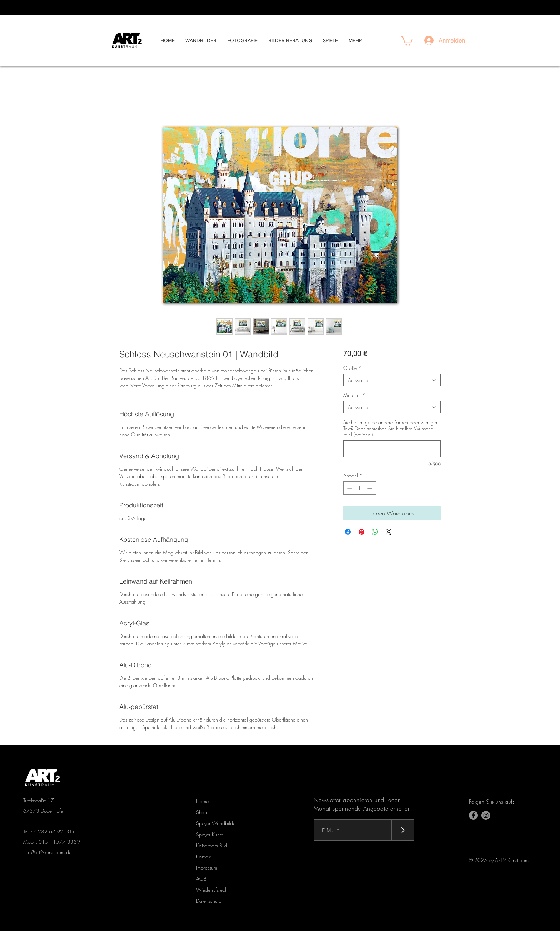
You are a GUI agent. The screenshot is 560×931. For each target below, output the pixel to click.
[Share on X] (389, 532)
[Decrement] (349, 488)
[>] (403, 830)
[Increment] (371, 488)
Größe (352, 368)
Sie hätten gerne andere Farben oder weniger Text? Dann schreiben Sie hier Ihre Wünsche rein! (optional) (390, 428)
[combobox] (392, 380)
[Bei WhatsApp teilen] (375, 532)
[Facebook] (473, 815)
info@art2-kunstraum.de (47, 852)
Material (354, 395)
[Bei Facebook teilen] (348, 532)
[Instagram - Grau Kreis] (486, 815)
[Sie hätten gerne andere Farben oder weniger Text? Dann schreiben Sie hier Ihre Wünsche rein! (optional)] (392, 449)
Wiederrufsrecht (212, 890)
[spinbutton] (360, 488)
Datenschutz (209, 901)
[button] (407, 41)
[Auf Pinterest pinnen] (361, 532)
